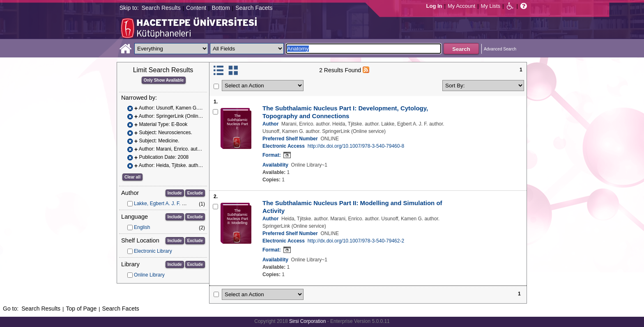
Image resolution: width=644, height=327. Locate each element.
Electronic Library (153, 251)
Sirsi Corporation (307, 321)
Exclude (195, 193)
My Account (461, 6)
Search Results (161, 8)
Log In (434, 6)
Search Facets (254, 8)
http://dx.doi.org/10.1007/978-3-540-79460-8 (356, 146)
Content (196, 8)
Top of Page (81, 309)
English (142, 227)
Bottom (221, 8)
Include (175, 193)
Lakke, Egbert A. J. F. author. (165, 204)
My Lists (491, 6)
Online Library (149, 275)
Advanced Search (500, 49)
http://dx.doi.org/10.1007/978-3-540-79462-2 (356, 241)
